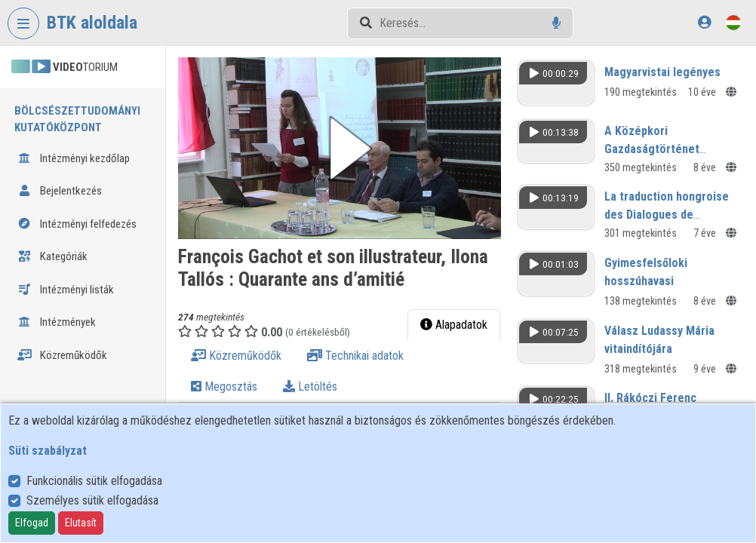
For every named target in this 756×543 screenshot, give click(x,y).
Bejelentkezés (60, 191)
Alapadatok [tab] (454, 325)
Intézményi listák (66, 290)
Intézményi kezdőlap (74, 158)
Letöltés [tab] (310, 387)
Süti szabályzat (48, 451)
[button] (340, 148)
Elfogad (32, 523)
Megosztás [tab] (224, 387)
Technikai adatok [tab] (355, 356)
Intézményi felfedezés (77, 224)
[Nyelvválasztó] (733, 22)
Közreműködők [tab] (236, 356)
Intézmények (57, 322)
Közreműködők (62, 355)
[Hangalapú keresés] (556, 23)
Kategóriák (52, 256)
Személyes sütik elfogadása (92, 500)
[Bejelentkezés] (704, 22)
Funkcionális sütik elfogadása (94, 481)
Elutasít (81, 523)
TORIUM (65, 67)
